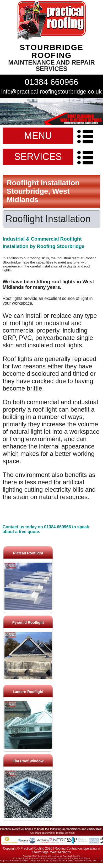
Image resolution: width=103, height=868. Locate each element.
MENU (38, 136)
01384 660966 (51, 82)
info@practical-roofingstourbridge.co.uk (51, 92)
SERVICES (38, 157)
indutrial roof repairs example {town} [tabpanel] (51, 111)
